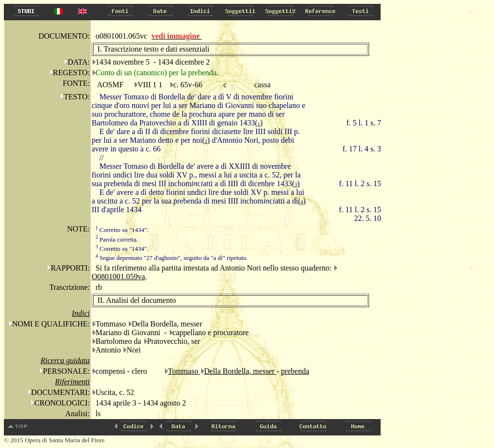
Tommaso (184, 371)
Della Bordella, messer (240, 371)
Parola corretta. (117, 239)
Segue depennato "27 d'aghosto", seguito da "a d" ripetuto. (172, 258)
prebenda (295, 371)
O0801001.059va (118, 277)
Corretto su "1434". (122, 230)
